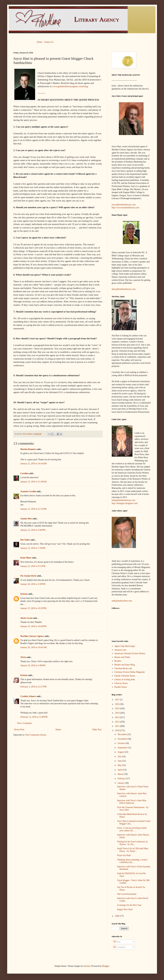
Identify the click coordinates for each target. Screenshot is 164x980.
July (120, 757)
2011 (117, 726)
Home (40, 42)
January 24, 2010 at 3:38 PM (33, 584)
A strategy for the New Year (129, 905)
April (120, 770)
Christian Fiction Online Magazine (130, 672)
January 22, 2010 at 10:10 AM (34, 464)
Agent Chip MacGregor (125, 646)
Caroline (24, 473)
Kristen (24, 675)
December (122, 734)
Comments (120, 947)
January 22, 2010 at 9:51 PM (33, 566)
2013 (117, 717)
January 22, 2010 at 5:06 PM (33, 530)
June (120, 761)
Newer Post (19, 730)
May (120, 765)
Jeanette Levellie (28, 491)
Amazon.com (120, 650)
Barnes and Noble (122, 657)
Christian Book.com (123, 668)
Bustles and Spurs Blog (125, 665)
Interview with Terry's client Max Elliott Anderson (132, 802)
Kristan (24, 594)
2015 (117, 708)
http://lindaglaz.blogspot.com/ (125, 503)
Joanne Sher (26, 519)
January (121, 783)
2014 (117, 713)
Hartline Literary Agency (32, 636)
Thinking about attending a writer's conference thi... (132, 861)
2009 (117, 916)
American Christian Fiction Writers (130, 653)
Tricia (23, 657)
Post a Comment (25, 723)
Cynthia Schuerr (28, 696)
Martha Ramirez (28, 449)
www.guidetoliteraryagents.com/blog (70, 86)
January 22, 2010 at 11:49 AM (34, 482)
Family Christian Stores (125, 676)
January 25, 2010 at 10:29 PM (33, 608)
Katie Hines (26, 558)
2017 (117, 700)
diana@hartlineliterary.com (124, 289)
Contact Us (49, 42)
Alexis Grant (26, 618)
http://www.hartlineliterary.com (125, 208)
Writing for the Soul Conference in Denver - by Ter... (132, 843)
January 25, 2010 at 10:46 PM (33, 626)
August (121, 752)
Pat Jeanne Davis (28, 576)
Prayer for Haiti (124, 855)
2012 (117, 722)
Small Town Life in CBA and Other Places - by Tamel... (133, 850)
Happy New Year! (125, 909)
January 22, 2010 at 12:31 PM (33, 509)
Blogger (106, 966)
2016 (117, 704)
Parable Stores (121, 687)
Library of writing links (125, 679)
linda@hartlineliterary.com (124, 500)
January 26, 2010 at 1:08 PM (33, 665)
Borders (118, 661)
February (122, 778)
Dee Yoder (25, 540)
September (123, 748)
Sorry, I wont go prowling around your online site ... (132, 829)
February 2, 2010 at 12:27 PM (33, 687)
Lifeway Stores (121, 683)
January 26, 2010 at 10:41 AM (34, 647)
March (121, 774)
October (121, 743)
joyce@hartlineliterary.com (124, 205)
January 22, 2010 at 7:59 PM (33, 548)
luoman (87, 966)
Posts (117, 942)
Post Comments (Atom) (36, 735)
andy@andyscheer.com (122, 601)
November (123, 739)
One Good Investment (127, 894)
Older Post (97, 730)
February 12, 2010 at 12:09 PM (34, 717)
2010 (117, 730)
